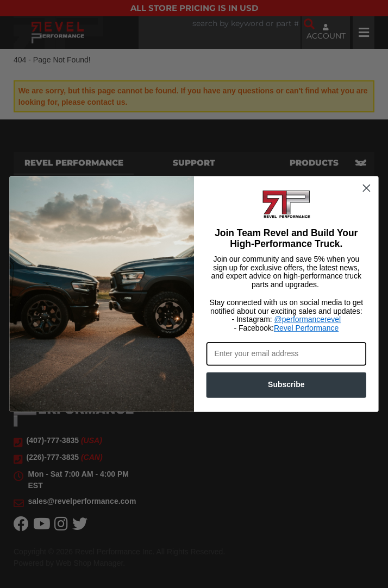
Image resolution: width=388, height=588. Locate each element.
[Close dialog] (366, 188)
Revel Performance (306, 328)
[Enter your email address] (286, 354)
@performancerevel (308, 320)
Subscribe (286, 385)
